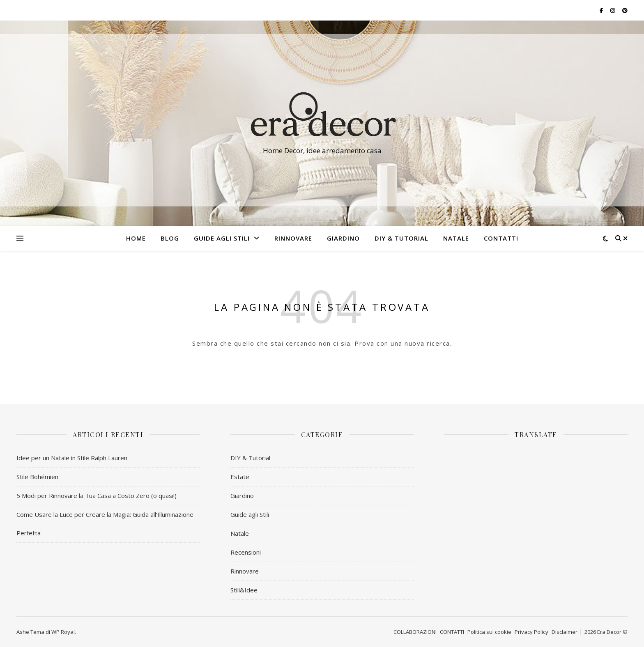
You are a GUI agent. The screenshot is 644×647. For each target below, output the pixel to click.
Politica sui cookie (489, 632)
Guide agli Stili (222, 238)
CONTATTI (501, 238)
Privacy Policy (531, 632)
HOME (136, 238)
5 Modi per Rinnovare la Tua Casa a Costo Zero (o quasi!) (97, 496)
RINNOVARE (293, 238)
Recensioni (246, 552)
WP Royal (63, 632)
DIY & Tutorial (401, 238)
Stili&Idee (244, 590)
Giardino (242, 496)
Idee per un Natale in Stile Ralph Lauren (72, 458)
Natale (240, 533)
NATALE (456, 238)
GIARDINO (343, 238)
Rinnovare (245, 571)
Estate (240, 477)
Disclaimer (565, 632)
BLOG (170, 238)
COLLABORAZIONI (415, 632)
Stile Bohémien (37, 477)
